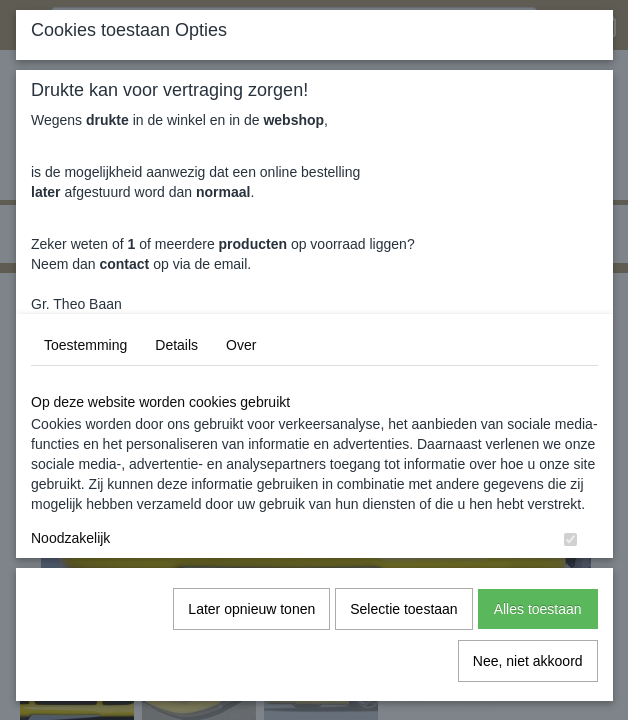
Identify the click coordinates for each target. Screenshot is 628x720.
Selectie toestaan (403, 609)
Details (176, 345)
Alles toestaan (538, 609)
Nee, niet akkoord (528, 661)
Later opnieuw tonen (251, 609)
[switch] (570, 539)
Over (241, 345)
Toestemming (85, 345)
